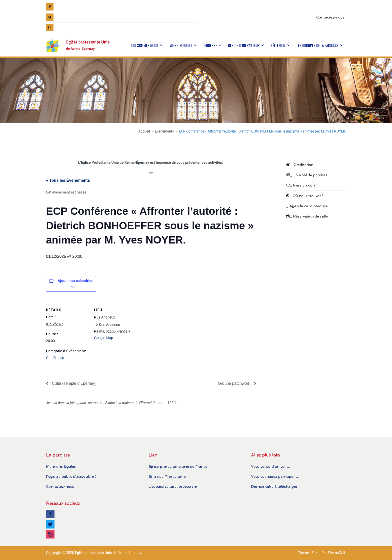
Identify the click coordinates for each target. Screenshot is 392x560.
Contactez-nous (330, 17)
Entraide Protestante (167, 476)
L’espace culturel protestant (173, 486)
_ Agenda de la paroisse (307, 206)
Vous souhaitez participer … (275, 476)
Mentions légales (61, 466)
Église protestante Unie (88, 42)
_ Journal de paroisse (307, 175)
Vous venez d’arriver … (271, 466)
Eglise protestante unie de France (178, 466)
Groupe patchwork (234, 383)
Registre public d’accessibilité (71, 476)
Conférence (55, 358)
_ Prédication (300, 165)
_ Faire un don (301, 185)
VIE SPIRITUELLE (181, 45)
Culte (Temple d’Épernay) (74, 383)
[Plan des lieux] (168, 334)
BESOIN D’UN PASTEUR (244, 45)
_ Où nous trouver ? (305, 196)
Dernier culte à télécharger (274, 486)
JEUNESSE (210, 45)
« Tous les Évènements (68, 180)
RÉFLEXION (278, 45)
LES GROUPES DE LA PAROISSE (317, 45)
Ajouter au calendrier (75, 281)
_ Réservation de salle (307, 216)
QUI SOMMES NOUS (145, 45)
